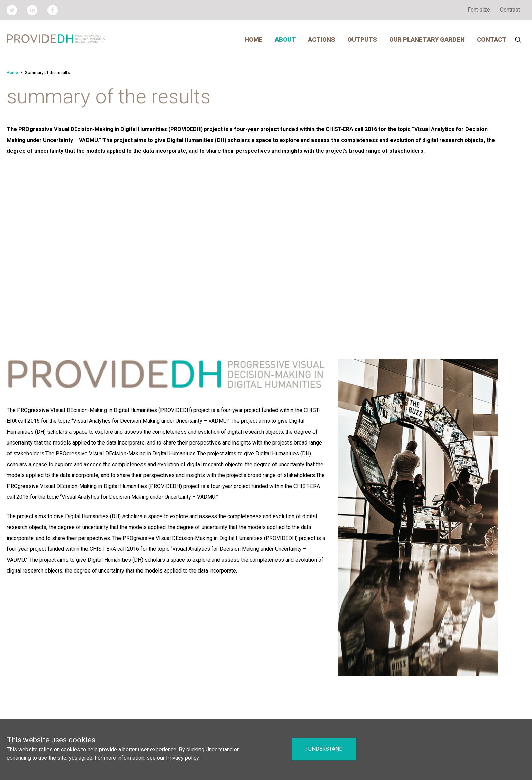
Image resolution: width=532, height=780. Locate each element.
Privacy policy (182, 758)
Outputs (362, 40)
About (285, 40)
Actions (322, 40)
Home (254, 40)
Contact (492, 40)
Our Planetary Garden (427, 40)
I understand (324, 749)
